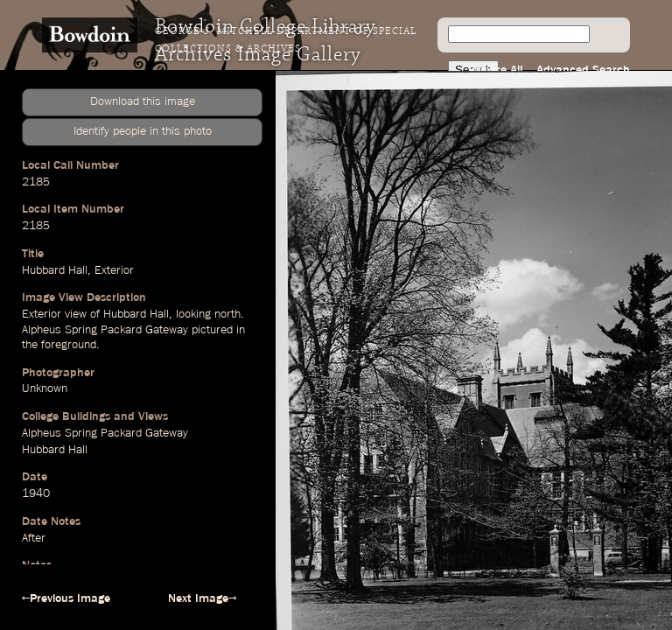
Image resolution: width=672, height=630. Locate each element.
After (34, 538)
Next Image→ (202, 598)
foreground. (70, 345)
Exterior (114, 270)
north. (229, 314)
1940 (36, 493)
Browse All (495, 70)
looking (193, 314)
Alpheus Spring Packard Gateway (105, 330)
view (76, 314)
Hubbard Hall (55, 270)
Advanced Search (583, 70)
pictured (212, 330)
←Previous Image (66, 598)
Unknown (45, 388)
